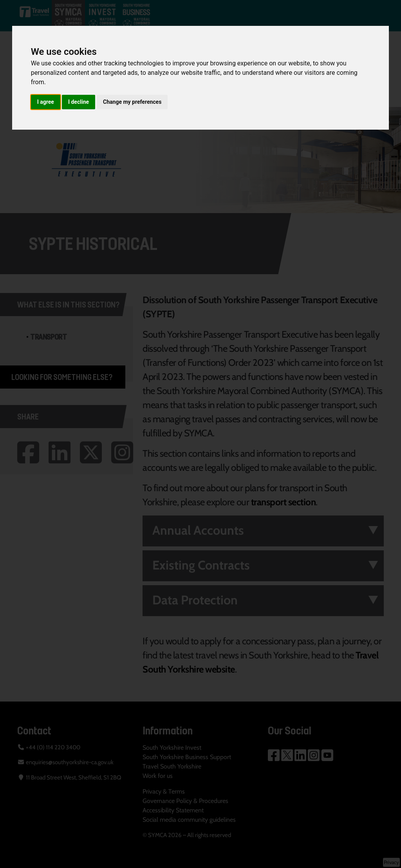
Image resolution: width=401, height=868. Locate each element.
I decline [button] (79, 102)
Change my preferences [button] (132, 102)
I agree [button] (46, 102)
